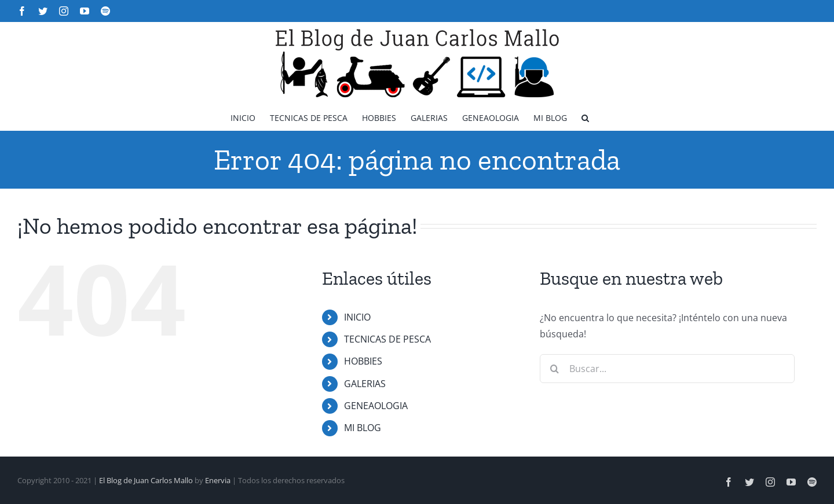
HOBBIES (363, 361)
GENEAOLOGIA (376, 406)
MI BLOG (363, 428)
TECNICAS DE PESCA (387, 339)
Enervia (218, 480)
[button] (585, 117)
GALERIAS (365, 384)
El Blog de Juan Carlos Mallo (146, 480)
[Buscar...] (667, 369)
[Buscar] (554, 369)
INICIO (357, 317)
